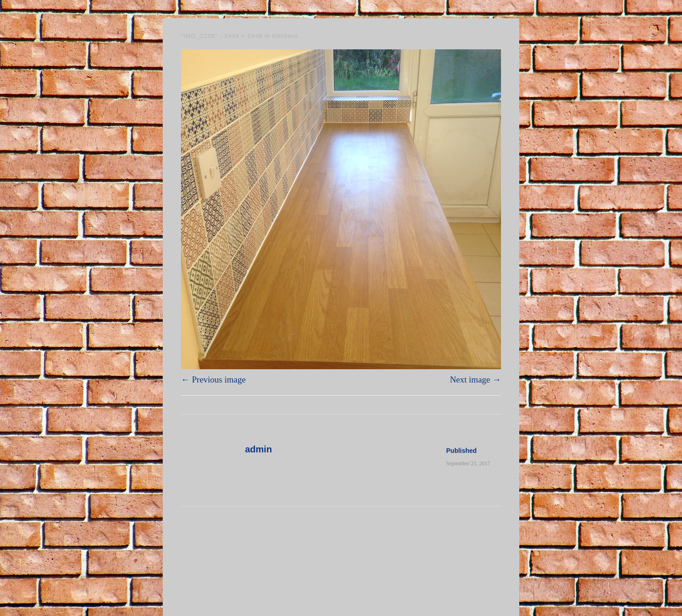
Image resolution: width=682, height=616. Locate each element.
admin (258, 449)
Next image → (475, 380)
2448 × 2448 (244, 36)
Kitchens (286, 36)
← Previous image (213, 380)
